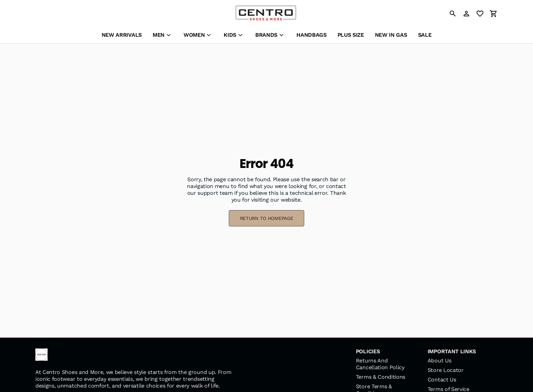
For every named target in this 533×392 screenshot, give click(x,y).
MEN (159, 35)
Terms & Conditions (381, 377)
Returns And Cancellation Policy (380, 364)
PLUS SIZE (351, 35)
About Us (439, 361)
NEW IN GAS (391, 35)
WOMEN (194, 35)
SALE (425, 35)
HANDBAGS (311, 35)
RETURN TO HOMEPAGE (267, 218)
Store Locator (446, 370)
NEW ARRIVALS (122, 35)
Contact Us (442, 380)
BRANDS (266, 35)
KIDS (230, 35)
